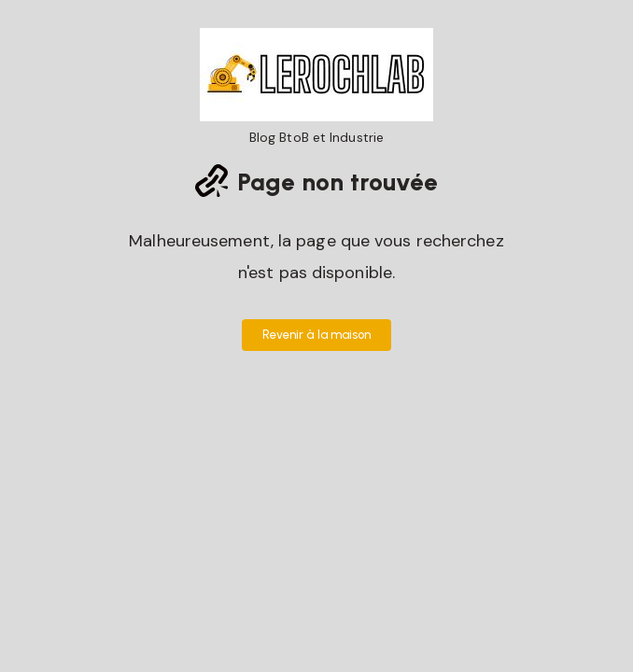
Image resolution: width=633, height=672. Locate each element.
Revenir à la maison (317, 335)
